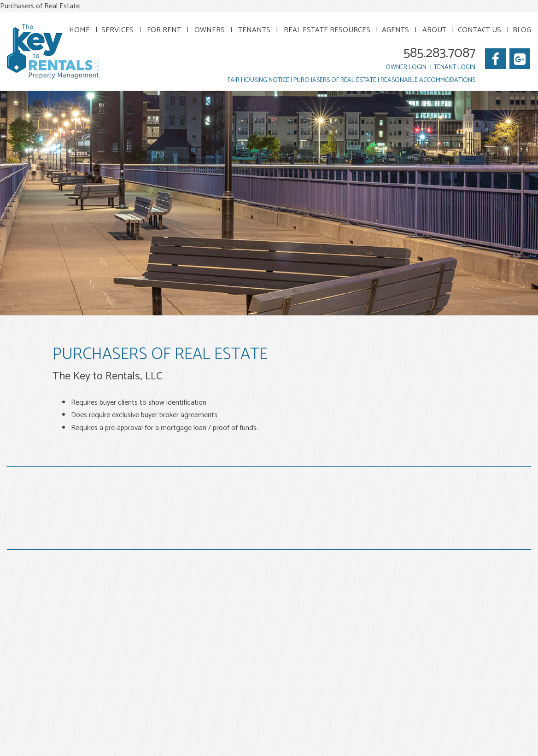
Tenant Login (455, 67)
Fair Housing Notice (258, 80)
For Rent (164, 30)
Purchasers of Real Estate (335, 80)
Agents (395, 30)
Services (117, 30)
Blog (522, 30)
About (434, 30)
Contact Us (480, 30)
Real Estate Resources (327, 30)
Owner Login (406, 67)
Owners (210, 30)
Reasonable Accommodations (428, 80)
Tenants (254, 30)
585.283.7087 (439, 53)
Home (79, 30)
